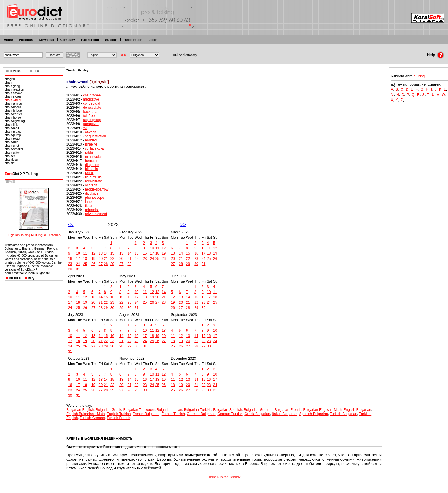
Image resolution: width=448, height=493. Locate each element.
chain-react (12, 139)
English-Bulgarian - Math (85, 414)
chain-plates (13, 132)
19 (93, 259)
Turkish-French (119, 418)
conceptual (91, 103)
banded (91, 140)
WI (85, 128)
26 (93, 264)
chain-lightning (15, 121)
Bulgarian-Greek (108, 410)
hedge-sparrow (97, 189)
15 (112, 253)
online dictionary (185, 55)
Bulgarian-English (80, 410)
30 (70, 269)
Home (8, 40)
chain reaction (14, 89)
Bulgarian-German (258, 410)
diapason (92, 165)
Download (47, 40)
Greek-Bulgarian (257, 414)
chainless (11, 160)
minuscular (93, 157)
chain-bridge (13, 110)
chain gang (12, 86)
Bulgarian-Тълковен (139, 410)
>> (183, 225)
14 (106, 253)
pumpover (91, 124)
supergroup (92, 120)
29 (112, 264)
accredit (91, 185)
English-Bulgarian (357, 410)
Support (111, 40)
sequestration (95, 136)
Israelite (91, 144)
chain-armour (14, 103)
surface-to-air (95, 148)
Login (153, 40)
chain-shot (12, 146)
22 (112, 259)
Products (26, 40)
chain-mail (12, 128)
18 (85, 259)
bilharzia (92, 169)
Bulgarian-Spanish (228, 410)
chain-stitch (13, 153)
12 (93, 253)
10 (78, 253)
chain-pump (13, 135)
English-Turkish (119, 414)
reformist (92, 210)
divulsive (92, 193)
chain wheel (13, 100)
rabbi (89, 153)
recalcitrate (94, 181)
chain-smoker (14, 149)
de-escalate (92, 108)
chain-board (13, 107)
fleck (89, 206)
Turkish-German (92, 418)
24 (78, 264)
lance (89, 202)
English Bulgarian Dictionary (224, 477)
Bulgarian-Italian (170, 410)
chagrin (10, 79)
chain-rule (12, 142)
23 (70, 264)
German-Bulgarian (201, 414)
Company (68, 40)
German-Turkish (230, 414)
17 (78, 259)
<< (71, 225)
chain (8, 82)
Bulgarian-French (288, 410)
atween (91, 132)
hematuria (93, 161)
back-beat (91, 112)
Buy (31, 278)
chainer (10, 156)
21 (106, 259)
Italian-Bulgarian (285, 414)
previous (15, 71)
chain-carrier (13, 114)
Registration (133, 40)
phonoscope (94, 198)
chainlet (10, 163)
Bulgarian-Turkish (198, 410)
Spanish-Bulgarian (314, 414)
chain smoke (13, 93)
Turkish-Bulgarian (343, 414)
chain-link (11, 124)
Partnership (90, 40)
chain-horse (13, 117)
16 (70, 259)
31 (78, 269)
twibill (89, 173)
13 (101, 253)
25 (85, 264)
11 (85, 253)
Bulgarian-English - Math (322, 410)
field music (93, 177)
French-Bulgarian (146, 414)
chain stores (13, 96)
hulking (419, 76)
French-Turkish (173, 414)
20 (101, 259)
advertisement (96, 214)
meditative (91, 99)
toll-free (89, 116)
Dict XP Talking (21, 174)
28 (106, 264)
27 (101, 264)
